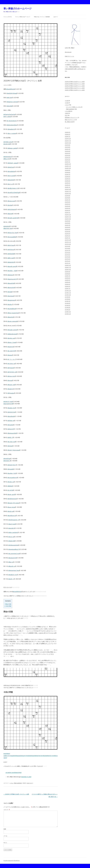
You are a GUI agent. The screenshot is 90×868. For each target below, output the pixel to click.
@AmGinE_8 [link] (7, 461)
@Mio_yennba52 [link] (13, 532)
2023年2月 (68, 210)
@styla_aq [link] (11, 511)
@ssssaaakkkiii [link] (12, 237)
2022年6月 (68, 227)
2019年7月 (68, 301)
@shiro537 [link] (11, 429)
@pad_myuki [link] (12, 524)
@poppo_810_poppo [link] (14, 503)
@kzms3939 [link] (11, 288)
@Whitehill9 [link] (11, 254)
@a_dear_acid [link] (12, 442)
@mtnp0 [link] (10, 446)
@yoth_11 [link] (11, 579)
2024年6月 (68, 177)
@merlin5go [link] (7, 459)
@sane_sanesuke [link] (13, 321)
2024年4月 (68, 181)
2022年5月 (68, 229)
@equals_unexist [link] (12, 330)
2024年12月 (68, 164)
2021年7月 (68, 251)
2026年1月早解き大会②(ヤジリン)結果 (75, 90)
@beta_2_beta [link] (12, 342)
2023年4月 (68, 206)
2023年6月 (68, 202)
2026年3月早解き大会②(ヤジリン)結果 (75, 82)
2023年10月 (68, 194)
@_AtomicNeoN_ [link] (12, 121)
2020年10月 (68, 270)
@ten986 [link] (10, 106)
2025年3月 (68, 158)
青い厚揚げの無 (69, 122)
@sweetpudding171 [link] (14, 549)
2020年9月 (68, 272)
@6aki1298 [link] (12, 541)
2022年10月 (68, 219)
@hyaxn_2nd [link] (11, 385)
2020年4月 (68, 282)
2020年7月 (68, 276)
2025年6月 (68, 151)
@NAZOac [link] (11, 167)
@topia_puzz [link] (11, 201)
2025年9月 (68, 145)
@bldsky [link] (10, 486)
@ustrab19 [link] (12, 528)
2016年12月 (68, 314)
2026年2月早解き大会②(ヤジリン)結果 (75, 86)
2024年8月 (68, 172)
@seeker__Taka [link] (12, 271)
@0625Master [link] (12, 209)
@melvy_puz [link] (11, 338)
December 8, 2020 (26, 777)
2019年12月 (68, 291)
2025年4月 (68, 156)
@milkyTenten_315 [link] (13, 188)
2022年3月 (68, 234)
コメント (7, 810)
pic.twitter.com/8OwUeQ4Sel (14, 773)
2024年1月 (68, 187)
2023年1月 (68, 213)
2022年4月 (68, 232)
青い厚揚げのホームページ (18, 8)
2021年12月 (68, 240)
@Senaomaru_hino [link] (14, 570)
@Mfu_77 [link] (10, 437)
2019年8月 (68, 299)
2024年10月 (68, 168)
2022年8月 (68, 223)
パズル (11, 783)
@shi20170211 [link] (12, 465)
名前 (5, 829)
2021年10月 (68, 244)
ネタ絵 (67, 103)
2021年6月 (68, 253)
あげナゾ (56, 17)
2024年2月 (68, 185)
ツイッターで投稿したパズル (73, 107)
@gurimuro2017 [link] (12, 279)
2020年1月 (68, 289)
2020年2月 (68, 286)
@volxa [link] (10, 205)
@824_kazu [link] (11, 245)
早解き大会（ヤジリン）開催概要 (42, 17)
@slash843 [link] (7, 226)
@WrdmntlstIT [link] (8, 157)
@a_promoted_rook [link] (14, 554)
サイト (5, 843)
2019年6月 (68, 303)
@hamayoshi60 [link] (12, 433)
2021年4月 (68, 257)
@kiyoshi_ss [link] (12, 566)
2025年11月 (68, 141)
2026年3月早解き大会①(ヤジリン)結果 (75, 84)
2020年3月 (68, 284)
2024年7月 (68, 175)
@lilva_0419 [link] (7, 159)
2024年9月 (68, 170)
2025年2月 (68, 160)
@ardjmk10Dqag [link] (12, 93)
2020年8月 (68, 274)
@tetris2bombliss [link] (12, 125)
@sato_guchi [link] (11, 494)
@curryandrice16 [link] (12, 478)
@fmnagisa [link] (11, 393)
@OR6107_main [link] (8, 402)
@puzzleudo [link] (11, 416)
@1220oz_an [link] (11, 364)
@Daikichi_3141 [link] (13, 575)
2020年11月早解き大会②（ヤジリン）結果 (16, 794)
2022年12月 (68, 215)
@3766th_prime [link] (8, 142)
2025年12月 (68, 139)
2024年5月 (68, 179)
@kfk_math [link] (11, 258)
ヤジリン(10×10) (7, 17)
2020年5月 (68, 280)
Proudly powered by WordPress (12, 861)
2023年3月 (68, 208)
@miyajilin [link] (11, 469)
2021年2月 (68, 261)
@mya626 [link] (11, 425)
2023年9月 (68, 196)
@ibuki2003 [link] (11, 262)
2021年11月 (68, 242)
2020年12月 (68, 265)
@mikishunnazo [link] (12, 499)
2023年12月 (68, 189)
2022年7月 (68, 225)
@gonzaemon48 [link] (8, 404)
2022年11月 (68, 217)
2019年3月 (68, 310)
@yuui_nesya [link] (11, 507)
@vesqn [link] (10, 380)
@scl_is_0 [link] (10, 184)
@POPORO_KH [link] (12, 372)
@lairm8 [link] (10, 214)
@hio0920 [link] (11, 317)
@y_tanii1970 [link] (11, 351)
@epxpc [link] (10, 355)
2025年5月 (68, 153)
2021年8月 (68, 248)
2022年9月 (68, 221)
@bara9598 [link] (11, 283)
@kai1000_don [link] (8, 228)
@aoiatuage (68, 52)
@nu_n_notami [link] (12, 133)
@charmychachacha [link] (9, 114)
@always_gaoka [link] (12, 148)
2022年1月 (68, 238)
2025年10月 (68, 143)
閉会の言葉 (8, 604)
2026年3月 (68, 132)
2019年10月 (68, 295)
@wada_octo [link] (11, 408)
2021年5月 (68, 255)
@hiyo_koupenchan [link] (13, 313)
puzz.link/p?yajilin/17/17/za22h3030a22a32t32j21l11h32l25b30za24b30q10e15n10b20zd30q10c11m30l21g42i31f (30, 756)
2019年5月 (68, 305)
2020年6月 (68, 278)
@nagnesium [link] (11, 300)
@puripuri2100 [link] (13, 558)
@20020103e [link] (11, 412)
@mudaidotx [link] (11, 171)
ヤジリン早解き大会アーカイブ (23, 17)
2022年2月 (68, 236)
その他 (67, 101)
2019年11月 (68, 293)
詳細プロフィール (69, 56)
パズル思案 (68, 111)
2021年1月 (68, 263)
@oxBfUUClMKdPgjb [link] (14, 193)
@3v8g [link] (10, 292)
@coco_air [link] (11, 537)
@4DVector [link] (11, 250)
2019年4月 (68, 308)
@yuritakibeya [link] (12, 309)
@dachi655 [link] (11, 180)
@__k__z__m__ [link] (12, 359)
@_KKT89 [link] (10, 490)
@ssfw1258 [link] (7, 144)
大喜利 (67, 113)
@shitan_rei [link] (11, 421)
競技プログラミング (70, 120)
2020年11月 (68, 267)
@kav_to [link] (11, 562)
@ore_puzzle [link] (11, 176)
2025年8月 (68, 147)
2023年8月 (68, 198)
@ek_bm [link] (9, 98)
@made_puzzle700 (13, 218)
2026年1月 (68, 137)
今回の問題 (8, 606)
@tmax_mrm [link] (11, 376)
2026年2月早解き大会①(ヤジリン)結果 (75, 88)
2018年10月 (68, 312)
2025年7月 (68, 149)
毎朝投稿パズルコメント (71, 118)
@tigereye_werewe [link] (12, 102)
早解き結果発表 (18, 783)
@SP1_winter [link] (7, 117)
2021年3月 (68, 259)
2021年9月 (68, 246)
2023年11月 (68, 191)
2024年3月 (68, 183)
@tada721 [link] (11, 389)
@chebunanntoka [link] (13, 545)
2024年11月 (68, 166)
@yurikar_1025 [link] (12, 473)
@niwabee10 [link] (11, 129)
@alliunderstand (12, 334)
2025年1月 (68, 162)
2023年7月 (68, 200)
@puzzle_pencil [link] (12, 266)
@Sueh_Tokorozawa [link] (14, 450)
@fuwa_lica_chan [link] (13, 233)
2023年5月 (68, 204)
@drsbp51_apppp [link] (13, 163)
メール (5, 836)
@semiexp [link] (11, 296)
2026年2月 (68, 134)
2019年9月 (68, 297)
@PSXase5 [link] (11, 368)
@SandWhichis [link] (10, 89)
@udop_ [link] (10, 304)
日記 (66, 115)
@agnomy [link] (11, 347)
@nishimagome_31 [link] (14, 520)
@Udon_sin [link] (11, 482)
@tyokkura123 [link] (12, 516)
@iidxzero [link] (11, 275)
